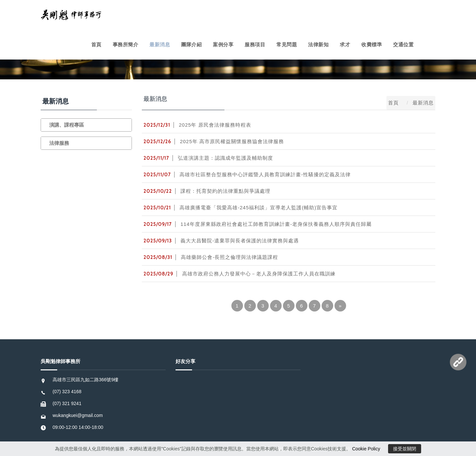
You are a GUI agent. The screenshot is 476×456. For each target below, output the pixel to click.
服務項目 (255, 44)
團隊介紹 (191, 44)
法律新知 (318, 44)
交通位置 (403, 44)
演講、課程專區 (67, 125)
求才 (345, 44)
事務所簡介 (126, 44)
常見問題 (287, 44)
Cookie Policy (366, 449)
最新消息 (160, 44)
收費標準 (372, 44)
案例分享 (223, 44)
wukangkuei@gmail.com (78, 415)
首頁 (96, 44)
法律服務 (59, 143)
